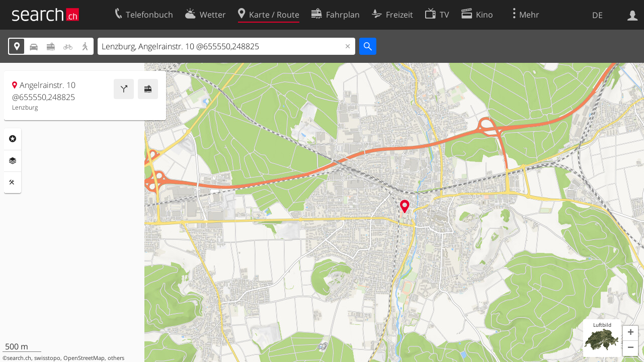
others (116, 358)
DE (597, 15)
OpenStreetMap (84, 358)
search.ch (19, 358)
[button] (630, 333)
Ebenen (13, 161)
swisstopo (47, 358)
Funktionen (13, 183)
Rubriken (13, 139)
